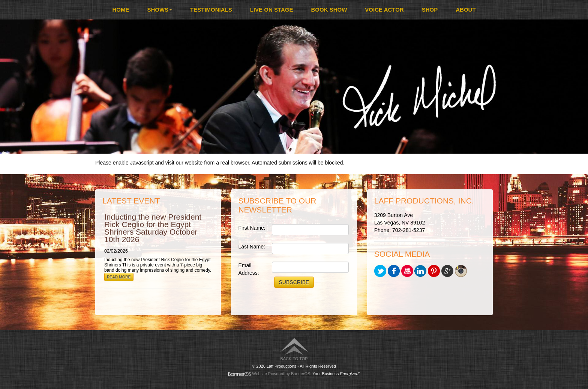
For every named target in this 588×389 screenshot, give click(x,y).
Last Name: (252, 247)
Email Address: (248, 269)
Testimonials (211, 10)
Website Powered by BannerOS (281, 374)
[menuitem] (121, 10)
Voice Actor (384, 10)
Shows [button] (160, 10)
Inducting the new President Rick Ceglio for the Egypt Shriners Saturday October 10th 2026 (153, 228)
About (466, 10)
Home (121, 10)
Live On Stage (272, 10)
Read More (119, 277)
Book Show (329, 10)
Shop (430, 10)
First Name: (252, 228)
